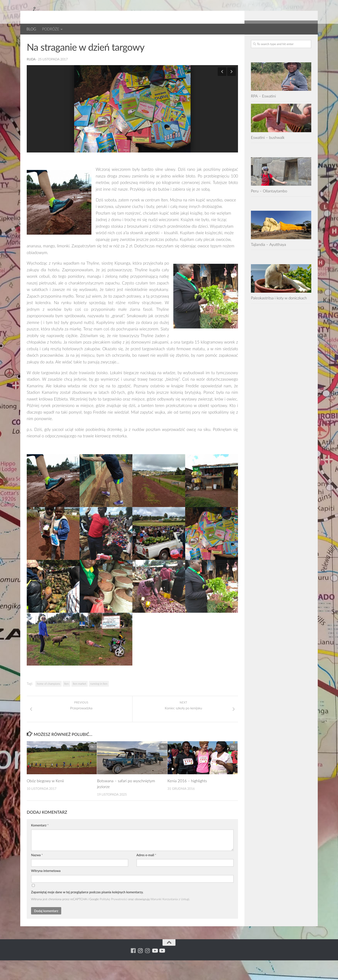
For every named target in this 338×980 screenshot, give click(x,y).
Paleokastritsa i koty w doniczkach (279, 312)
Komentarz (40, 839)
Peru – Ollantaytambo (269, 205)
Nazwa (37, 869)
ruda (31, 73)
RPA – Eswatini (263, 110)
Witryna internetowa (46, 885)
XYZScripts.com (184, 977)
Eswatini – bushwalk (268, 151)
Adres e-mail (146, 869)
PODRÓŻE (51, 29)
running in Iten (99, 698)
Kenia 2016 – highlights (187, 795)
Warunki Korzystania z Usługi (170, 913)
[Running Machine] (280, 41)
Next (232, 86)
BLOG (31, 29)
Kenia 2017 (82, 41)
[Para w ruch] (287, 41)
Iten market (80, 698)
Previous (222, 86)
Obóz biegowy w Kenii (45, 795)
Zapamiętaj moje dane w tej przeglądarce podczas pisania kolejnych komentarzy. (87, 906)
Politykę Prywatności (114, 913)
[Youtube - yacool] (309, 41)
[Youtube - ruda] (301, 41)
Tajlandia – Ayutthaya (268, 258)
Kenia (63, 41)
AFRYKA (34, 41)
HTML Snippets (154, 977)
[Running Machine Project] (294, 41)
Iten (67, 698)
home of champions (49, 698)
